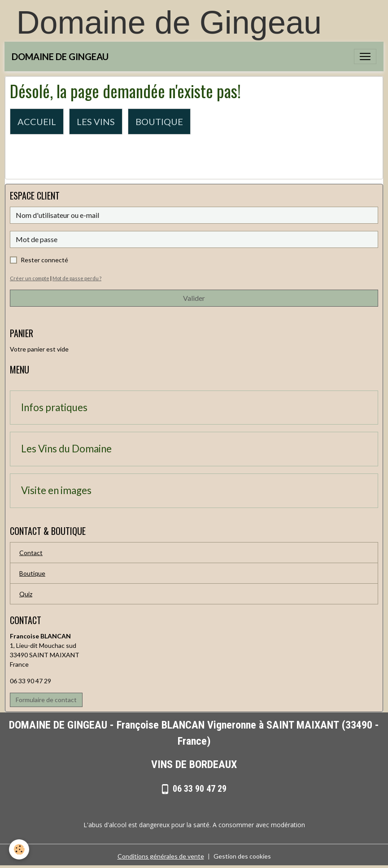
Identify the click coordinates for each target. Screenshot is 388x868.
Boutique (32, 573)
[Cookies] (19, 849)
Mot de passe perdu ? (77, 278)
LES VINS (96, 122)
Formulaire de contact (46, 700)
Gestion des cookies (242, 856)
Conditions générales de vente (161, 856)
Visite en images (56, 490)
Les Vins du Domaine (66, 449)
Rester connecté (44, 260)
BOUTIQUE (159, 122)
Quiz (26, 594)
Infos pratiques (54, 408)
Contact (31, 553)
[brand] (60, 56)
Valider (194, 298)
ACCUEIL (37, 122)
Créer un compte (30, 278)
